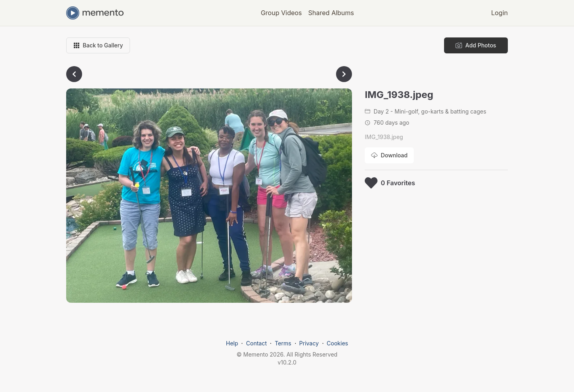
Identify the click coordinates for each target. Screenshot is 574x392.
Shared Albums (331, 13)
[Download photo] (389, 155)
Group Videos (281, 13)
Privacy (309, 343)
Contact (256, 343)
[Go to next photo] (344, 74)
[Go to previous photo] (74, 74)
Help (232, 343)
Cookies (338, 343)
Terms (283, 343)
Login (499, 13)
